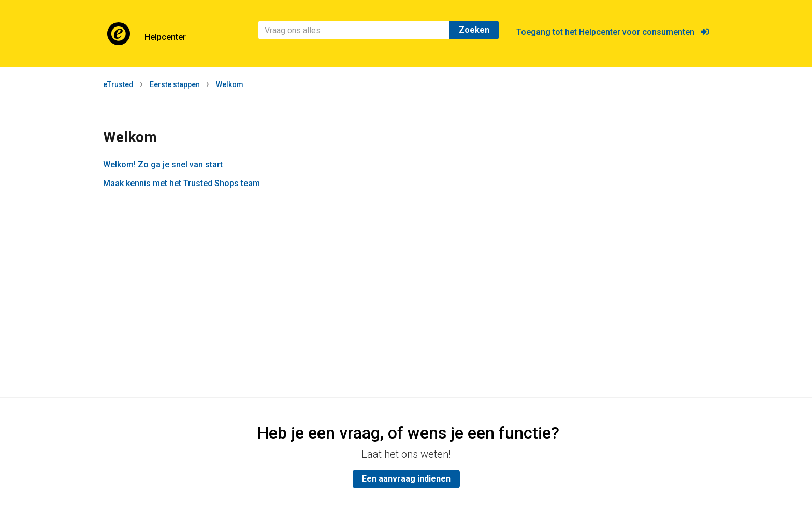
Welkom (230, 84)
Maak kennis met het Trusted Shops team (182, 183)
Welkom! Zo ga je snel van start (163, 165)
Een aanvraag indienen (406, 479)
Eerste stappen (175, 84)
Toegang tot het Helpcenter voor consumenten (613, 32)
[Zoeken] (354, 30)
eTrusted (118, 84)
